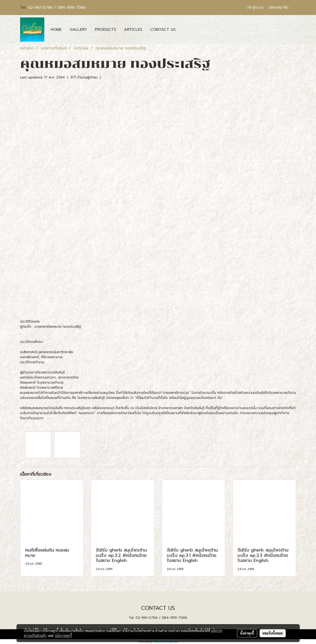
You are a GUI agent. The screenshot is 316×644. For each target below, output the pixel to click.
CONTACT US (163, 30)
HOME (56, 30)
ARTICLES (133, 30)
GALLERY (78, 30)
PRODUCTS (105, 30)
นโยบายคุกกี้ (63, 636)
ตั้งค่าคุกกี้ (247, 633)
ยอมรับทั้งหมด (273, 633)
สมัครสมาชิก (279, 8)
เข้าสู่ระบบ (255, 8)
